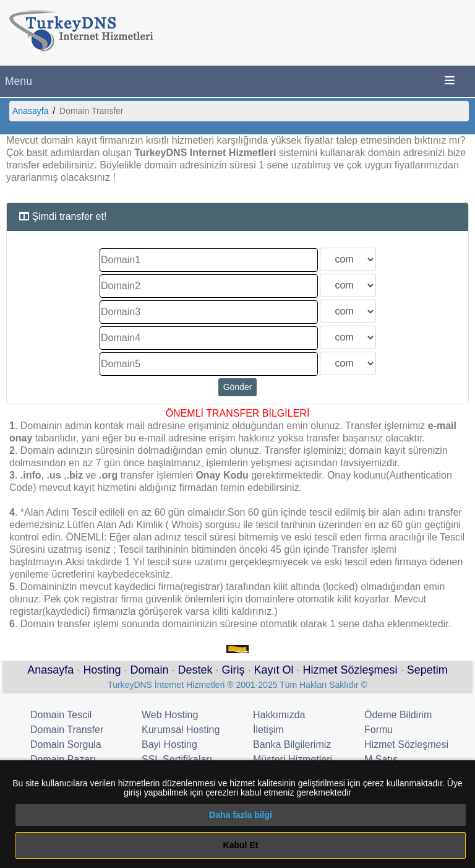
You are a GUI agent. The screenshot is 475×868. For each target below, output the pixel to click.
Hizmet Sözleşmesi (350, 670)
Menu (19, 81)
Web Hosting (170, 715)
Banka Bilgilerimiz (292, 744)
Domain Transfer (67, 730)
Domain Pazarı (63, 759)
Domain (149, 670)
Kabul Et (241, 845)
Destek (195, 670)
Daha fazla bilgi (241, 815)
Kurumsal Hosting (181, 730)
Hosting (102, 670)
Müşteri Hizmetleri (293, 759)
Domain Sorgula (66, 744)
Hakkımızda (279, 715)
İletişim (268, 730)
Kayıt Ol (274, 670)
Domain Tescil (61, 715)
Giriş (233, 670)
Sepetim (427, 670)
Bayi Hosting (169, 744)
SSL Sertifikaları (177, 759)
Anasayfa (30, 111)
